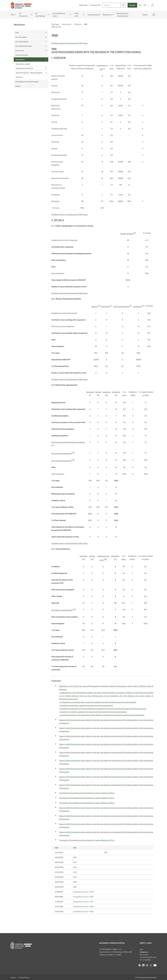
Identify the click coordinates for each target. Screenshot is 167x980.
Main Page (55, 24)
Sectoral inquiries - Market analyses (29, 73)
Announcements (94, 15)
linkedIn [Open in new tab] (143, 965)
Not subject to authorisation (62, 610)
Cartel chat (83, 5)
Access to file (95, 5)
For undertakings (40, 15)
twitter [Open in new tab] (151, 965)
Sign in (152, 5)
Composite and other (121, 306)
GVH (13, 15)
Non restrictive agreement (61, 461)
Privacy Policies (24, 977)
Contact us (144, 952)
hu (140, 5)
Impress (13, 977)
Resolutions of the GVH (24, 68)
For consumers (23, 15)
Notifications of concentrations (123, 15)
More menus (154, 15)
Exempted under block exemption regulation (68, 442)
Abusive (95, 306)
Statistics (19, 77)
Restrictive (105, 306)
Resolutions (107, 15)
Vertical (98, 392)
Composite (106, 392)
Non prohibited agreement (61, 453)
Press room (76, 15)
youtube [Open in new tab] (155, 965)
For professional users (59, 15)
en (145, 5)
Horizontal (90, 392)
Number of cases (127, 234)
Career (145, 15)
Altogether (137, 306)
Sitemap (132, 5)
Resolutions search (23, 64)
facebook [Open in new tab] (140, 965)
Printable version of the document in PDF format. (70, 43)
